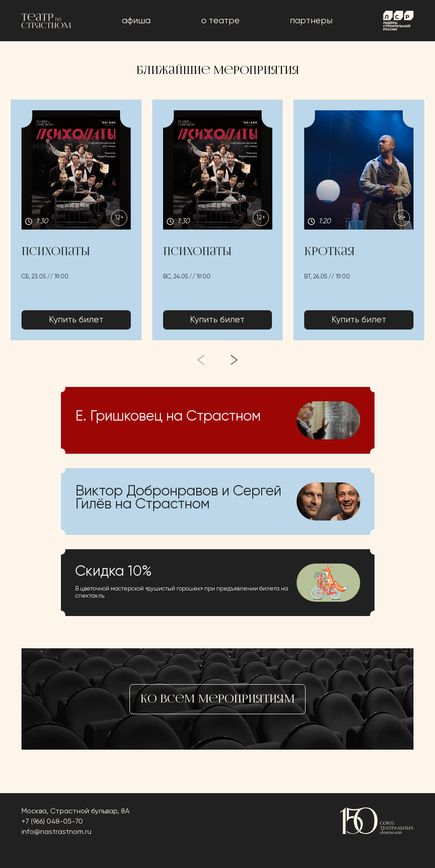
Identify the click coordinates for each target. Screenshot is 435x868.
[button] (76, 220)
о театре (220, 21)
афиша (136, 21)
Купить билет (76, 320)
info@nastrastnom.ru (56, 832)
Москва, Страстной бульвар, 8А (75, 812)
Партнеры (311, 21)
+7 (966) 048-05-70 (52, 822)
